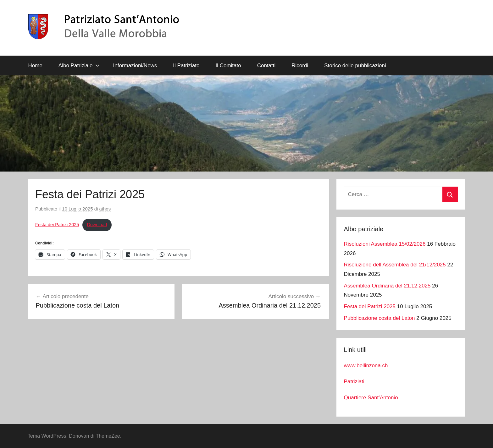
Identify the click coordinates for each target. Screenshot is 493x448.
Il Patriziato (186, 66)
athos (105, 209)
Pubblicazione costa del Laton (379, 318)
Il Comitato (228, 66)
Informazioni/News (135, 66)
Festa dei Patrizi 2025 (57, 225)
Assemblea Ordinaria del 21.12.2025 (387, 286)
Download (97, 225)
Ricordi (300, 66)
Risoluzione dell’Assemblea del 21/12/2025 (395, 265)
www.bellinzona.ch (366, 366)
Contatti (266, 66)
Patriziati (354, 382)
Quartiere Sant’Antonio (371, 398)
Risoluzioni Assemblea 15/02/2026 (385, 244)
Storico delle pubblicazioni (355, 66)
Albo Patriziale (79, 66)
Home (35, 66)
